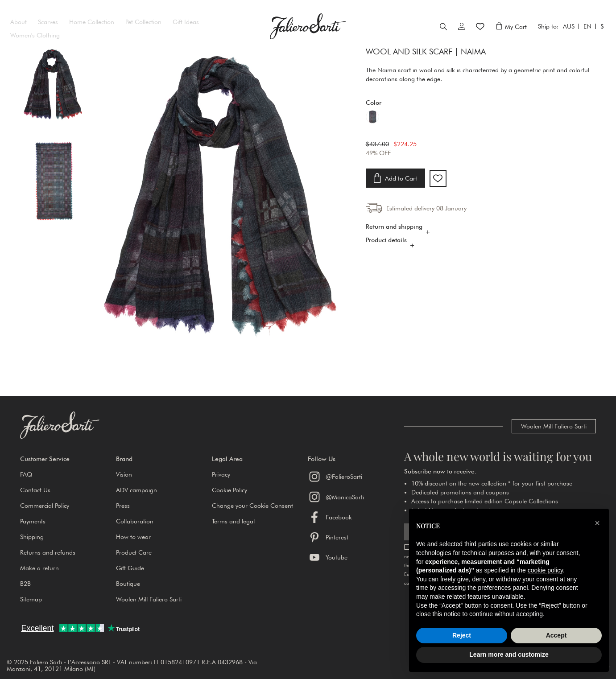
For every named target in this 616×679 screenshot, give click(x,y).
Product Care (134, 552)
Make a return (39, 568)
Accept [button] (556, 635)
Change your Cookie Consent (252, 506)
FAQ (26, 474)
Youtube (328, 557)
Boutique (128, 584)
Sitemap (31, 599)
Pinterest (328, 537)
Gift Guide (130, 568)
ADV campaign (136, 490)
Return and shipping (394, 237)
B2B (25, 584)
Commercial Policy (45, 506)
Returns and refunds (48, 552)
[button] (68, 459)
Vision (124, 474)
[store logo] (308, 33)
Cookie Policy (229, 490)
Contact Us (35, 490)
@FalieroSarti (335, 477)
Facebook (330, 517)
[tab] (481, 239)
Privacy (221, 474)
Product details (386, 251)
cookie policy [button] (545, 570)
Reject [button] (462, 635)
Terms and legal (233, 521)
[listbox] (481, 131)
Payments (33, 521)
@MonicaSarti (336, 497)
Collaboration (135, 521)
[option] (372, 130)
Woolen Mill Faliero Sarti (554, 426)
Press (123, 506)
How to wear (133, 537)
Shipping (32, 537)
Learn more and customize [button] (509, 654)
